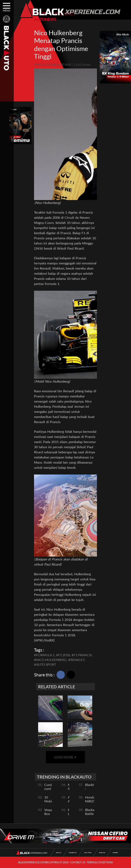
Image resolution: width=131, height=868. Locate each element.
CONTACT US (78, 862)
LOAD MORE (66, 757)
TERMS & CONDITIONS (100, 862)
